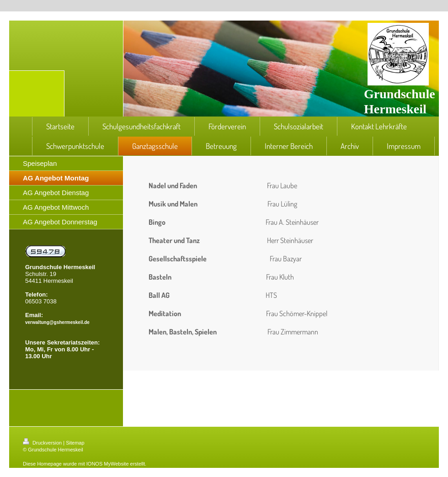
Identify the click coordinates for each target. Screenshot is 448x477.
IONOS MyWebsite (108, 464)
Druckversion (43, 443)
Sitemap (75, 443)
